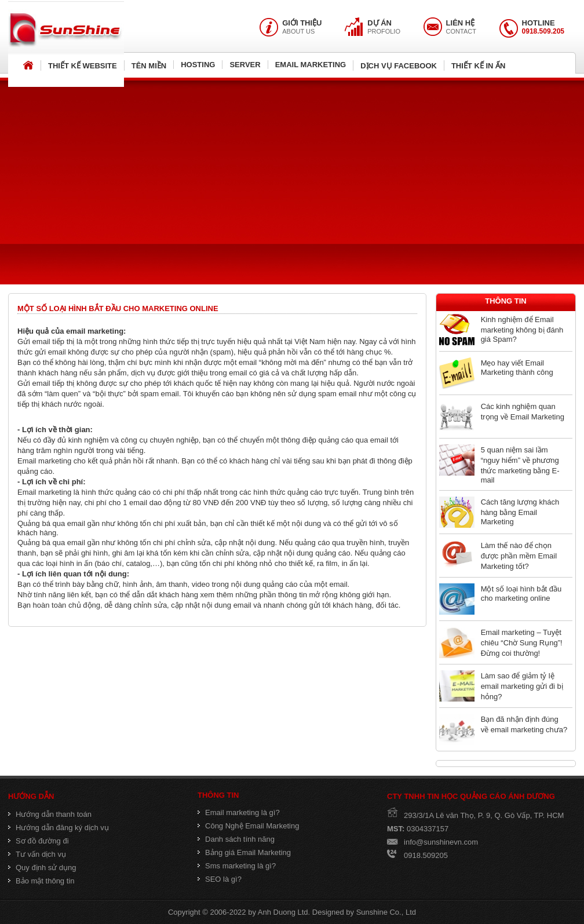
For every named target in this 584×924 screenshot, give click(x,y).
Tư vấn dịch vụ (37, 854)
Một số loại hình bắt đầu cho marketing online (521, 594)
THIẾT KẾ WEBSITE (83, 66)
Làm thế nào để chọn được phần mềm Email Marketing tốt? (519, 556)
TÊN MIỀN (149, 66)
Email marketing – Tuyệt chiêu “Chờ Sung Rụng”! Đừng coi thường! (522, 643)
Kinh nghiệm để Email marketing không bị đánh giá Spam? (522, 329)
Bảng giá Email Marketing (244, 852)
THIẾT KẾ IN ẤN (479, 66)
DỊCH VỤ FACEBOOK (399, 66)
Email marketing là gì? (239, 812)
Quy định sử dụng (42, 868)
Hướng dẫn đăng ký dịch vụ (59, 828)
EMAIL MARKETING (311, 65)
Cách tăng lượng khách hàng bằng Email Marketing (520, 512)
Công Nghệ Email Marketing (248, 826)
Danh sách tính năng (236, 839)
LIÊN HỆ (461, 23)
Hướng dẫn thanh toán (50, 814)
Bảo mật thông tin (41, 881)
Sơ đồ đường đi (39, 841)
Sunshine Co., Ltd (386, 912)
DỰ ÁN (379, 23)
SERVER (245, 65)
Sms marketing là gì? (237, 866)
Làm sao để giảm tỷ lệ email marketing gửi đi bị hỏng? (522, 686)
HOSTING (198, 65)
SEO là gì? (220, 879)
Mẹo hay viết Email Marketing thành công (517, 368)
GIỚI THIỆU (302, 23)
